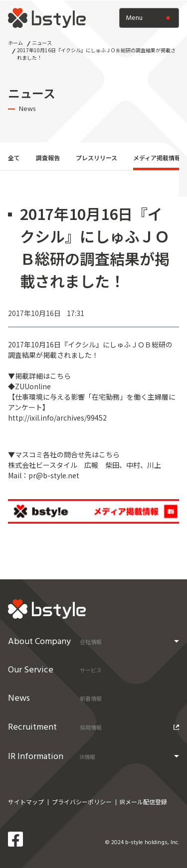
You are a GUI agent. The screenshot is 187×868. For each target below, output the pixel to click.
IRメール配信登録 (143, 802)
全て (14, 158)
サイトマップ (26, 802)
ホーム (15, 43)
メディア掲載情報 (157, 158)
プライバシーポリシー (82, 802)
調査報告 (48, 158)
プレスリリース (96, 158)
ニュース (42, 43)
